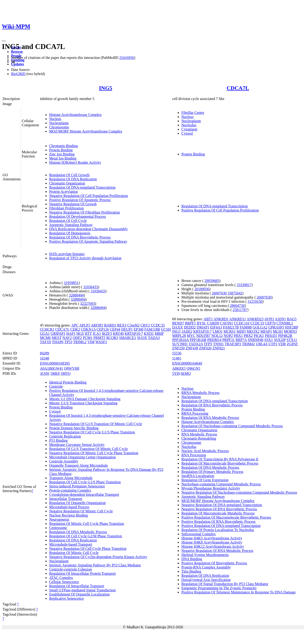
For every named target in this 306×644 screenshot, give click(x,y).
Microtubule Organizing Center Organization (82, 457)
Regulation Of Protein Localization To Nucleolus (218, 530)
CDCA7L (238, 88)
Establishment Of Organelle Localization (79, 594)
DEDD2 (190, 327)
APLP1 (85, 325)
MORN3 (290, 331)
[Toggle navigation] (4, 41)
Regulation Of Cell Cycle (68, 221)
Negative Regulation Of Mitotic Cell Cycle (81, 511)
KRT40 (118, 334)
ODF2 (77, 338)
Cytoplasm (189, 129)
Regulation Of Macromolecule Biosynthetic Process (220, 463)
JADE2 (187, 331)
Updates (18, 64)
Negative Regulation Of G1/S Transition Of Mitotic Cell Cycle (96, 424)
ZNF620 (205, 348)
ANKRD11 (237, 319)
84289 (45, 353)
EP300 (139, 329)
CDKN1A (88, 329)
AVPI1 (269, 319)
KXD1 (149, 334)
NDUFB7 (203, 336)
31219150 (255, 301)
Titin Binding (191, 571)
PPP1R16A (180, 340)
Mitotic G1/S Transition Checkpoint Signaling (83, 403)
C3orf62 (133, 325)
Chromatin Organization (67, 183)
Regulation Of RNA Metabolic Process (210, 418)
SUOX (142, 338)
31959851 (71, 283)
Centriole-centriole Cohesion (70, 569)
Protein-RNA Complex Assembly (206, 567)
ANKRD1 (221, 319)
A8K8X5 (179, 368)
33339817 (244, 285)
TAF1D (46, 342)
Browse (17, 52)
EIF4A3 (216, 327)
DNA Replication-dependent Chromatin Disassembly (88, 229)
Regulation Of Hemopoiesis (70, 233)
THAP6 (58, 342)
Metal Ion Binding (63, 158)
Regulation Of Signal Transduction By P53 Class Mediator (225, 584)
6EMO (186, 373)
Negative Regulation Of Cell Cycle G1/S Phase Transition (92, 432)
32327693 (88, 304)
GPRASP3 (276, 327)
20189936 (202, 289)
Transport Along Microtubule (71, 478)
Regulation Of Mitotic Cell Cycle (74, 553)
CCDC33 (158, 325)
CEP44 (115, 329)
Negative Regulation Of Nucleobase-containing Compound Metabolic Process (239, 492)
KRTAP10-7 (134, 334)
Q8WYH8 (72, 368)
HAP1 (71, 334)
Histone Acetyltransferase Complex (75, 115)
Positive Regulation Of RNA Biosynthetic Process (218, 522)
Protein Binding (61, 150)
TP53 (68, 342)
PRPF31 (228, 340)
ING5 (106, 88)
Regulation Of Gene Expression (205, 480)
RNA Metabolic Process (199, 434)
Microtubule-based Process (69, 507)
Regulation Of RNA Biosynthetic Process (212, 405)
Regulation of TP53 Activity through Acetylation (85, 258)
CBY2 (145, 325)
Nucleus (55, 119)
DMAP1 (203, 327)
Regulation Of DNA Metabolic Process (78, 532)
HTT (88, 334)
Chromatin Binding (63, 146)
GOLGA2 (260, 327)
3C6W (45, 373)
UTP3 (273, 344)
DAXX (177, 327)
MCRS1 (230, 331)
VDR (282, 344)
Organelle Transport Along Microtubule (78, 465)
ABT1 (208, 319)
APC (75, 325)
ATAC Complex (61, 578)
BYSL (201, 323)
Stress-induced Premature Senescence (77, 486)
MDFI (241, 331)
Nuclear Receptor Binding (69, 515)
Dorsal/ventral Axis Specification (206, 580)
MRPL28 (179, 336)
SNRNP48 (256, 340)
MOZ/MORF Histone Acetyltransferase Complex (86, 131)
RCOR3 (112, 338)
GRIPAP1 (58, 334)
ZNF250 (178, 348)
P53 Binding (58, 440)
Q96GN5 (193, 368)
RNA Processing (194, 455)
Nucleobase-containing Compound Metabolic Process (221, 484)
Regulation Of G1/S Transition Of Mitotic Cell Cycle (88, 449)
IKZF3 (107, 334)
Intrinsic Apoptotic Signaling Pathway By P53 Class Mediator (95, 565)
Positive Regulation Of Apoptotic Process (80, 200)
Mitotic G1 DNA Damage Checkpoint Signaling (85, 399)
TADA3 (154, 338)
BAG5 (292, 319)
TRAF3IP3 (233, 344)
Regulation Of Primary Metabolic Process (212, 472)
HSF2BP (291, 327)
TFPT (208, 344)
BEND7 (178, 323)
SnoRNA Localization (198, 476)
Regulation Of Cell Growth (69, 175)
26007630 (219, 293)
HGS (80, 334)
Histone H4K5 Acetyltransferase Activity (212, 538)
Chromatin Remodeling (199, 438)
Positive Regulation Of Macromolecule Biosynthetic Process (226, 517)
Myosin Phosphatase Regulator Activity (211, 488)
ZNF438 (192, 348)
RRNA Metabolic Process (200, 393)
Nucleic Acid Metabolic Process (205, 451)
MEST (57, 338)
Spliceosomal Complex (199, 534)
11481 (177, 358)
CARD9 (213, 323)
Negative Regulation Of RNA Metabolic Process (217, 551)
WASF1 (101, 342)
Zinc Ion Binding (62, 154)
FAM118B (152, 329)
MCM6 (45, 338)
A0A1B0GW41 (51, 368)
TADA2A (196, 344)
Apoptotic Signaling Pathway (71, 225)
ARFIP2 (97, 325)
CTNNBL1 (285, 323)
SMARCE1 (128, 338)
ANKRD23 (255, 319)
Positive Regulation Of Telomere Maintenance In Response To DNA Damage (238, 592)
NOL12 (217, 336)
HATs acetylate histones (67, 254)
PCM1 (88, 338)
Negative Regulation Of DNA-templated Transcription (222, 505)
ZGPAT (292, 344)
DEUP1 (127, 329)
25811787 (240, 310)
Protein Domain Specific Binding (74, 428)
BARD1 (110, 325)
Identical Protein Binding (68, 382)
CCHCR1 (47, 329)
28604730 (237, 306)
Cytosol (187, 133)
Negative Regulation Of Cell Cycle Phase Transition (88, 549)
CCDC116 (242, 323)
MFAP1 (266, 331)
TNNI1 (219, 344)
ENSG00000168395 (55, 363)
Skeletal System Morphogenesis (205, 555)
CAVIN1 (226, 323)
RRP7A (241, 340)
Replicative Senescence (67, 598)
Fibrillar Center (193, 113)
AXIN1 (280, 319)
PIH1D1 (271, 336)
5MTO (65, 373)
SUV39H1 (180, 344)
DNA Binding (192, 559)
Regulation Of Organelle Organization (77, 503)
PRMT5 (99, 338)
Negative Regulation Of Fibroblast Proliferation (85, 212)
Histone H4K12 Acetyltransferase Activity (213, 546)
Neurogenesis (59, 519)
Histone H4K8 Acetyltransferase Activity (212, 542)
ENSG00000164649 (187, 363)
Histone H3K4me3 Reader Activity (75, 162)
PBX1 (238, 336)
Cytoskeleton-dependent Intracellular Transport (84, 494)
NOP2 (228, 336)
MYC (191, 336)
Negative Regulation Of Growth (73, 204)
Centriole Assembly (64, 461)
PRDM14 (214, 340)
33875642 (235, 293)
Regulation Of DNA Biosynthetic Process (80, 237)
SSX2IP (280, 340)
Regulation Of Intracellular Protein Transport (82, 573)
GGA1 (45, 334)
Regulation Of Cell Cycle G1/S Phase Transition (85, 482)
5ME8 (55, 373)
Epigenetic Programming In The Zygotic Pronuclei (219, 588)
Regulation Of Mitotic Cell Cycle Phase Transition (87, 524)
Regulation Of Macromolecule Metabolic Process (218, 513)
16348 (45, 358)
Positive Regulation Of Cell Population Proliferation (220, 210)
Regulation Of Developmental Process (78, 216)
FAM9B (246, 327)
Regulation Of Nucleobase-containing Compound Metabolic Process (232, 426)
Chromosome (59, 127)
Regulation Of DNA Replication (73, 179)
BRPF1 (190, 323)
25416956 (127, 58)
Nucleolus (189, 125)
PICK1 (259, 336)
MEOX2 (253, 331)
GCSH (166, 329)
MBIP (159, 334)
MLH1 (278, 331)
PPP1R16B (198, 340)
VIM (91, 342)
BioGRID (18, 74)
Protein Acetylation (63, 192)
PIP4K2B (285, 336)
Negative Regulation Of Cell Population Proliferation (89, 196)
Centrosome (58, 528)
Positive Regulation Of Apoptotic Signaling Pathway (88, 241)
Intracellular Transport (66, 499)
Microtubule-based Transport (71, 544)
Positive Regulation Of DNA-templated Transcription (221, 526)
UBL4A (262, 344)
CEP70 (270, 323)
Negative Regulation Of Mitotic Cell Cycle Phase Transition (94, 453)
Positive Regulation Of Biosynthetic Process (214, 563)
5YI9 (176, 373)
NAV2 (67, 338)
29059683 (212, 281)
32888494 (76, 295)
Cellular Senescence (64, 582)
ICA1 (97, 334)
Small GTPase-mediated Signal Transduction (82, 590)
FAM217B (231, 327)
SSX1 (268, 340)
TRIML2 (80, 342)
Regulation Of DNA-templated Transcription (82, 187)
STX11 (292, 340)
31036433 (90, 287)
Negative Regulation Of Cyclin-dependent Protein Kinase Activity (98, 557)
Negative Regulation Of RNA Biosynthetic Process (219, 509)
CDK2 (75, 329)
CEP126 (103, 329)
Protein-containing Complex (70, 490)
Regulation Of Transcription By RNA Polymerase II (220, 459)
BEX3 (122, 325)
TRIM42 (248, 344)
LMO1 (218, 331)
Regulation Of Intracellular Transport (77, 586)
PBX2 (248, 336)
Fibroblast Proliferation (66, 208)
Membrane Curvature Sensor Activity (77, 445)
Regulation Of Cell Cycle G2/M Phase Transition (86, 536)
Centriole (56, 386)
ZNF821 (219, 348)
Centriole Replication (65, 436)
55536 (177, 353)
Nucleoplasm (59, 123)
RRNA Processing (195, 413)
